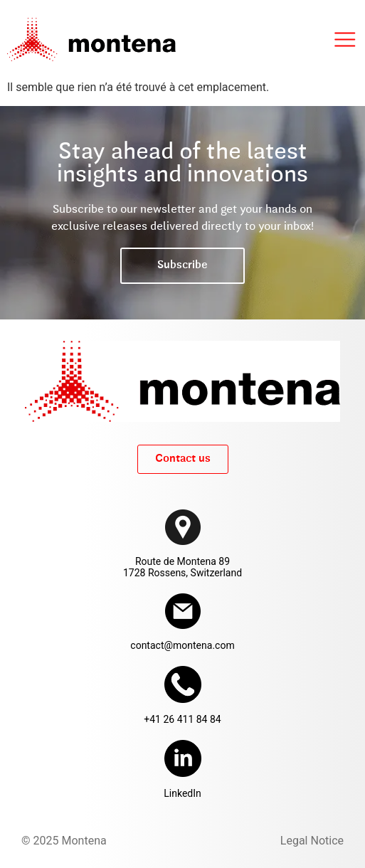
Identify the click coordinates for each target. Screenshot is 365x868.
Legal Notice (312, 841)
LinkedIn (182, 793)
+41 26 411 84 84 (182, 719)
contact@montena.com (182, 645)
